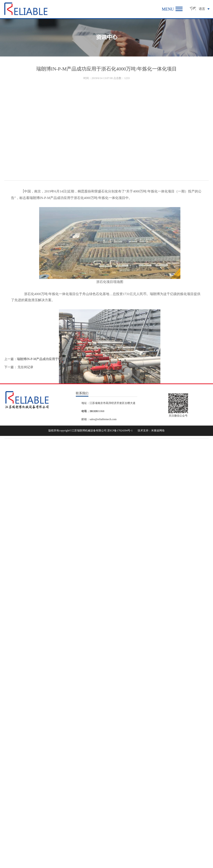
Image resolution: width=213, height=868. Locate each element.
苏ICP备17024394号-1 (120, 431)
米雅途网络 (158, 431)
